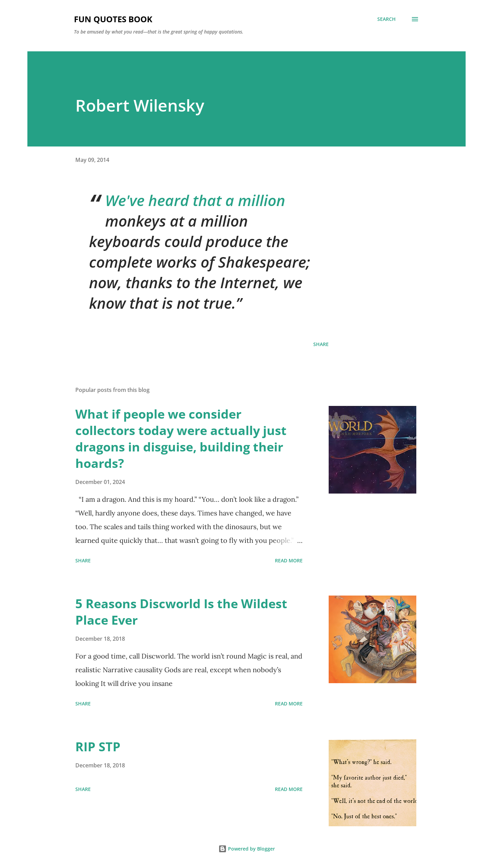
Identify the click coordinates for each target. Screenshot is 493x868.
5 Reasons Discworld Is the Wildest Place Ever (181, 612)
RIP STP (98, 747)
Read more (289, 560)
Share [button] (321, 344)
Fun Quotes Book (113, 19)
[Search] (387, 19)
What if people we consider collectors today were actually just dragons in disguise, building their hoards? (181, 439)
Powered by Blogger (247, 849)
